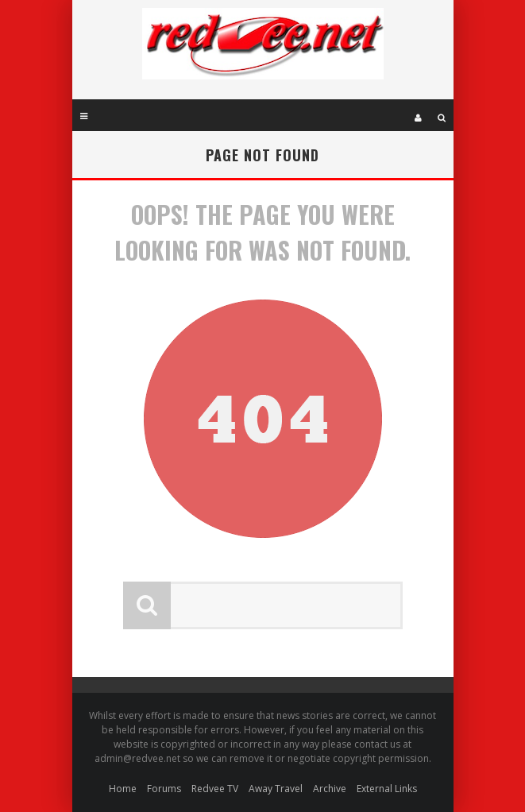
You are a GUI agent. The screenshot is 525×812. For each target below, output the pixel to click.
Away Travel (276, 789)
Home (123, 789)
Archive (330, 789)
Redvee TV (215, 789)
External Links (387, 789)
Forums (164, 789)
